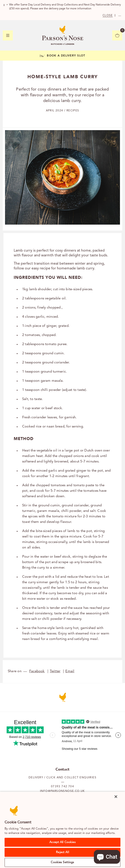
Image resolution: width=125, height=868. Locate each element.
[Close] (116, 797)
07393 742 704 (62, 787)
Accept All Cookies (62, 842)
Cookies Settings (62, 862)
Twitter (55, 671)
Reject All (62, 852)
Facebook (37, 671)
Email (70, 671)
